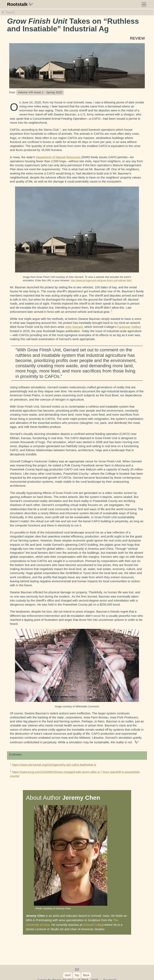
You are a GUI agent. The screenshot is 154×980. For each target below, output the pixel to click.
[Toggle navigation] (144, 4)
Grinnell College (94, 925)
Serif (68, 975)
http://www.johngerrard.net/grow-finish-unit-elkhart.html (101, 280)
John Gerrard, (74, 327)
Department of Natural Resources (58, 157)
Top (77, 975)
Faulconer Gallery (129, 327)
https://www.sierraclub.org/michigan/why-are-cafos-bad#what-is (54, 765)
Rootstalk (20, 4)
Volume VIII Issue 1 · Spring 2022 (40, 92)
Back (86, 975)
